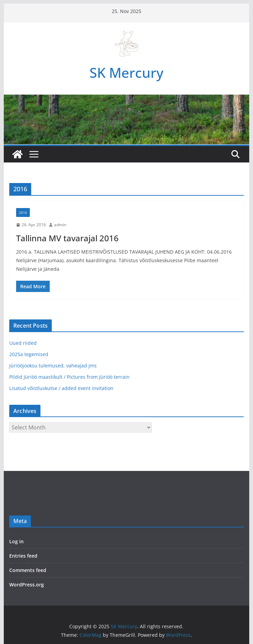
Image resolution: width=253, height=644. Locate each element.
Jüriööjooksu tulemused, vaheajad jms (53, 366)
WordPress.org (27, 585)
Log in (16, 541)
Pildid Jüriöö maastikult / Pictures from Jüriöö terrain (69, 377)
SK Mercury (126, 72)
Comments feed (28, 570)
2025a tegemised (29, 354)
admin (60, 225)
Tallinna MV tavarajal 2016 (67, 238)
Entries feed (23, 556)
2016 (23, 212)
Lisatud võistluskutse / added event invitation (61, 388)
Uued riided (23, 343)
